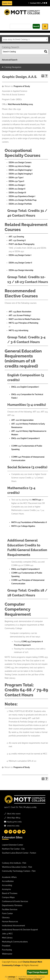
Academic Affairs (9, 877)
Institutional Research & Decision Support (20, 930)
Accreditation (8, 881)
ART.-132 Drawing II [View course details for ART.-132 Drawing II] (17, 240)
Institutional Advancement (13, 926)
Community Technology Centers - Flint (19, 871)
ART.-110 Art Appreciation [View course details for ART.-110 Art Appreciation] (22, 420)
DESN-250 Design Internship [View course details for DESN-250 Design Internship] (21, 270)
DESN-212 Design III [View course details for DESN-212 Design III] (17, 193)
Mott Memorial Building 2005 (20, 104)
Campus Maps (8, 897)
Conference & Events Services (15, 901)
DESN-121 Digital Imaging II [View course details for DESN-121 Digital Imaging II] (21, 174)
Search (36, 26)
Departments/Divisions (12, 905)
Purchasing (7, 950)
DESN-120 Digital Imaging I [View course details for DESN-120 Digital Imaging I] (20, 170)
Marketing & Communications (15, 942)
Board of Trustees (10, 893)
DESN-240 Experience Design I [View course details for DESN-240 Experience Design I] (22, 196)
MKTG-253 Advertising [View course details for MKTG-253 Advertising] (18, 330)
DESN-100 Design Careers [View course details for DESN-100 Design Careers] (20, 162)
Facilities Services (10, 909)
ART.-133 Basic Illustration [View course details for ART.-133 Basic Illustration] (20, 312)
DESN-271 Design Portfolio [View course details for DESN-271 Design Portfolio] (20, 204)
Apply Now (7, 3)
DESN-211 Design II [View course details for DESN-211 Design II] (17, 189)
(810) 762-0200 (14, 814)
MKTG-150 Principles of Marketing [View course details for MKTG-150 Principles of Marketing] (23, 323)
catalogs (12, 977)
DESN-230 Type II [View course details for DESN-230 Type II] (16, 181)
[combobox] (25, 39)
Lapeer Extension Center (13, 845)
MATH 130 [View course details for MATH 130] (37, 500)
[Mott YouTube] (24, 832)
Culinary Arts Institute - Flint (14, 863)
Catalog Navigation (13, 67)
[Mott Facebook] (6, 832)
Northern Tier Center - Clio (13, 849)
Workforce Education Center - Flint (17, 867)
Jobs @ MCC (7, 934)
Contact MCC (38, 3)
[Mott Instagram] (19, 832)
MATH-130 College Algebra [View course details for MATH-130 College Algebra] (23, 526)
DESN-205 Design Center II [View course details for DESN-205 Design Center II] (20, 263)
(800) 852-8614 (14, 818)
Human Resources (10, 922)
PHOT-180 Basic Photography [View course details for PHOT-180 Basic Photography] (22, 244)
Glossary (6, 918)
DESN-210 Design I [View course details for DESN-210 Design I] (17, 185)
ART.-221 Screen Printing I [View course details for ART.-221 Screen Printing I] (20, 315)
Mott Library (7, 938)
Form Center (7, 913)
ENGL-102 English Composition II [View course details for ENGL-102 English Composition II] (25, 438)
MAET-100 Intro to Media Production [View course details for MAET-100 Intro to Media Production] (24, 319)
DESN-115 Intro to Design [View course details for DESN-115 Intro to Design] (20, 166)
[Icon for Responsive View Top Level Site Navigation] (45, 27)
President (6, 946)
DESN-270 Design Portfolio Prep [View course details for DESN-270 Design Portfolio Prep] (23, 200)
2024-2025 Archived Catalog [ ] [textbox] (16, 39)
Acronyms (6, 889)
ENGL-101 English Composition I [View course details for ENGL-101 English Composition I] (25, 387)
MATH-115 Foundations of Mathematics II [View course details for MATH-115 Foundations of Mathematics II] (29, 522)
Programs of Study (22, 86)
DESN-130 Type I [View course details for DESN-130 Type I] (16, 178)
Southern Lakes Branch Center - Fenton (19, 853)
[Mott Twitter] (15, 832)
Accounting (7, 885)
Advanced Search (10, 60)
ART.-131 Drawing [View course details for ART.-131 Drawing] (16, 237)
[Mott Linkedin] (10, 832)
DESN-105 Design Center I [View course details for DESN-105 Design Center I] (20, 255)
